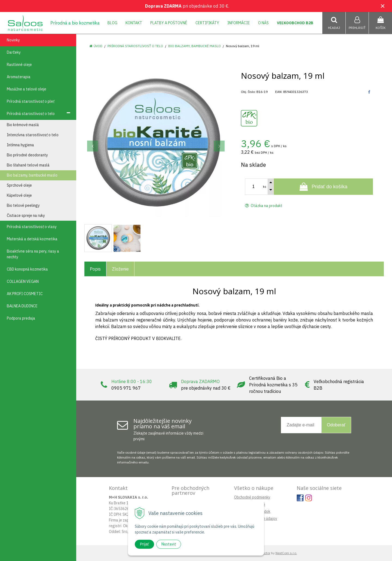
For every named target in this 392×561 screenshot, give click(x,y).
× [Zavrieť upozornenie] (383, 6)
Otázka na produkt (264, 206)
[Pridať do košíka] (323, 187)
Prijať (144, 544)
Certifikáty (207, 23)
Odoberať (336, 425)
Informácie (239, 23)
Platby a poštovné (169, 23)
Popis (95, 269)
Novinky (13, 40)
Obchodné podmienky (252, 497)
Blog (112, 23)
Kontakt (134, 23)
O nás (263, 23)
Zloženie (120, 269)
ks (265, 187)
